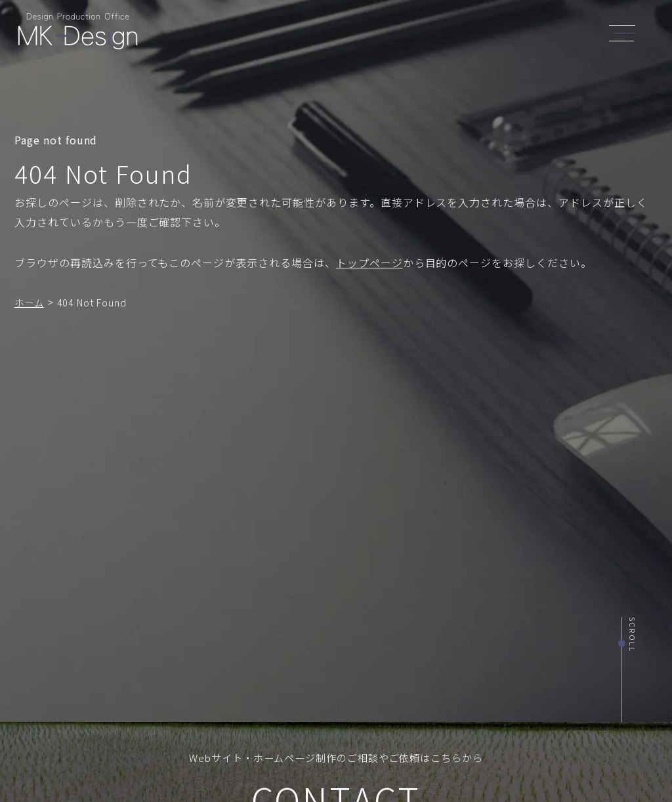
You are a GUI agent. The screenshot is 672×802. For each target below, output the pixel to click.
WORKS (414, 34)
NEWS (459, 34)
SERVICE (363, 34)
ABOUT (313, 34)
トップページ (369, 263)
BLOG (499, 34)
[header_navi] (625, 32)
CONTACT (549, 34)
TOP (272, 34)
